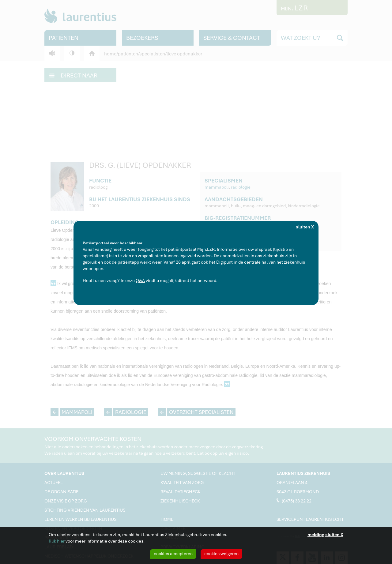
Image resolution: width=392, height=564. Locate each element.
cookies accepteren (173, 554)
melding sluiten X (325, 535)
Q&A (140, 280)
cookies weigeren (221, 554)
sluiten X (305, 227)
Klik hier (57, 541)
